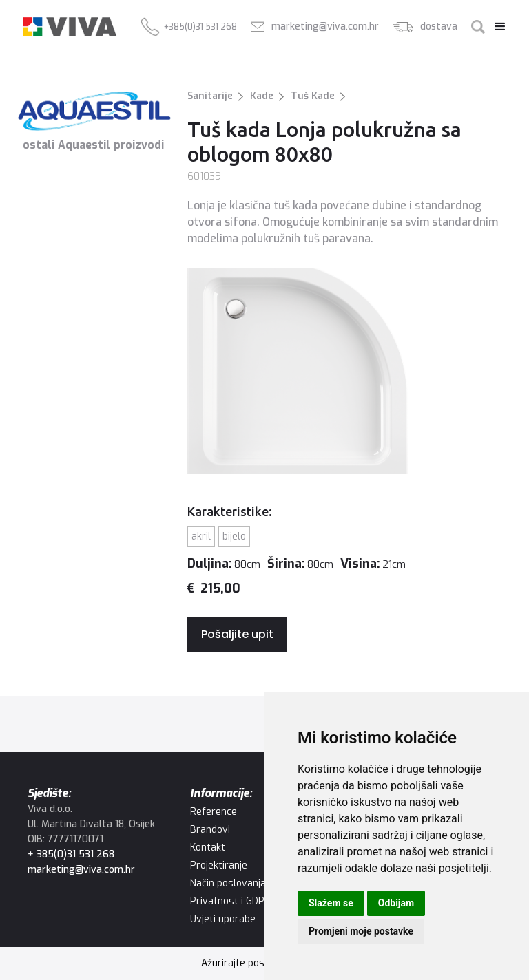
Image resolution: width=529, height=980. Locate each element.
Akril (201, 536)
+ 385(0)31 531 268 (71, 854)
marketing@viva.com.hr (81, 870)
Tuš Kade (313, 96)
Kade (262, 96)
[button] (497, 27)
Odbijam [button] (396, 903)
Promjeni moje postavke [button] (361, 931)
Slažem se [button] (331, 903)
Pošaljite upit (237, 634)
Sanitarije (210, 96)
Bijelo (234, 536)
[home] (70, 27)
